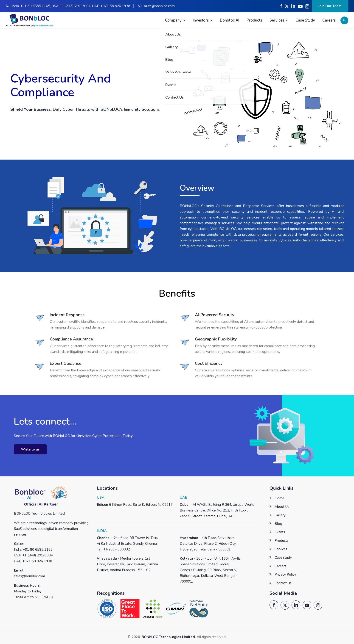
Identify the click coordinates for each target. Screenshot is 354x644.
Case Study (305, 20)
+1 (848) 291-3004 (75, 6)
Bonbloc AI (230, 20)
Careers (329, 20)
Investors (203, 20)
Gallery (280, 515)
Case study (283, 558)
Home (279, 498)
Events (280, 532)
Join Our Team (330, 6)
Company (175, 20)
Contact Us (283, 583)
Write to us (30, 449)
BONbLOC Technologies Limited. (168, 637)
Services (279, 20)
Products (254, 20)
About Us (282, 507)
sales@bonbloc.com (159, 6)
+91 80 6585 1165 (35, 6)
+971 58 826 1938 (115, 6)
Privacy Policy (285, 575)
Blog (278, 524)
